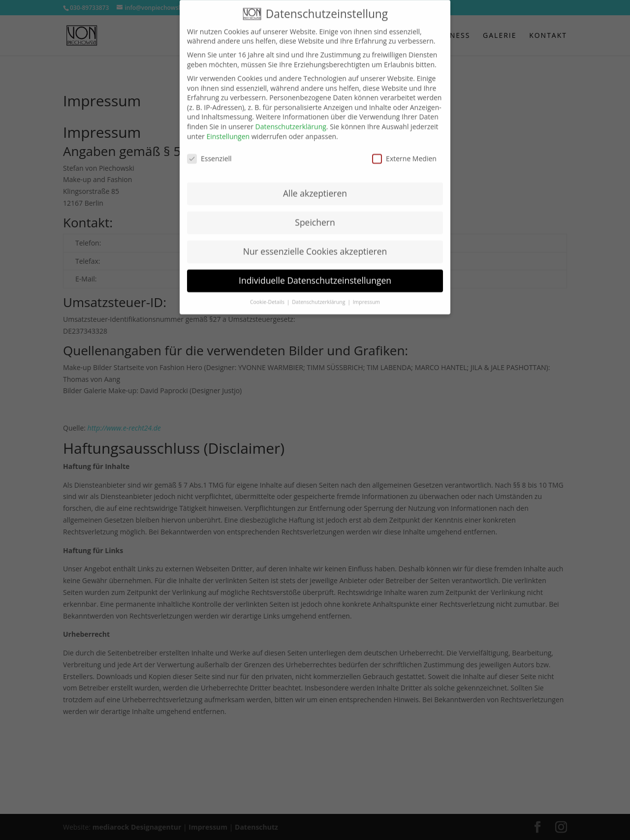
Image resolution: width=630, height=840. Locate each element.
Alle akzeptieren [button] (315, 186)
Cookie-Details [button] (268, 294)
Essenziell (209, 151)
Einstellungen (228, 129)
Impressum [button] (366, 294)
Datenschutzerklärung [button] (319, 294)
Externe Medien (404, 151)
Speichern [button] (315, 215)
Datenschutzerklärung (291, 119)
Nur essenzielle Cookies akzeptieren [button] (315, 244)
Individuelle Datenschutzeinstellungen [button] (315, 273)
